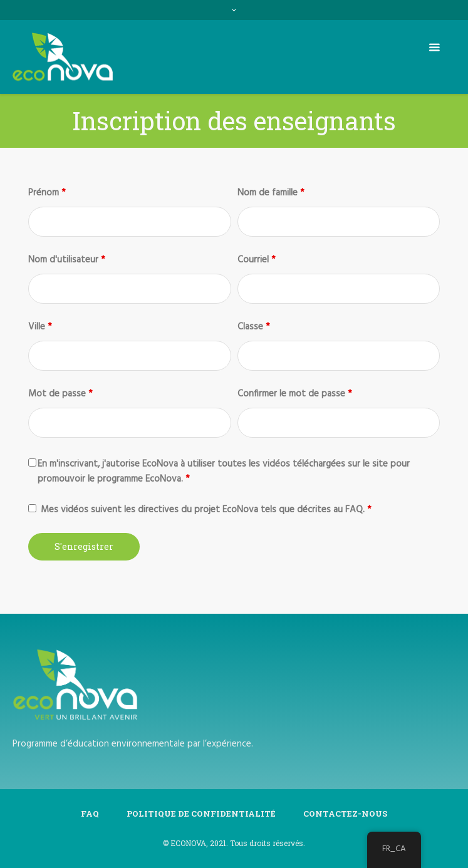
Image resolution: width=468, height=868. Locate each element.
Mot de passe (60, 394)
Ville (40, 327)
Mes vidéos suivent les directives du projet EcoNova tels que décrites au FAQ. (206, 510)
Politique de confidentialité (201, 814)
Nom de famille (271, 193)
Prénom (47, 193)
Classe (254, 327)
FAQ (90, 814)
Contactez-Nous (345, 814)
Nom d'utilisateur (67, 260)
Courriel (257, 260)
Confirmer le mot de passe (295, 394)
